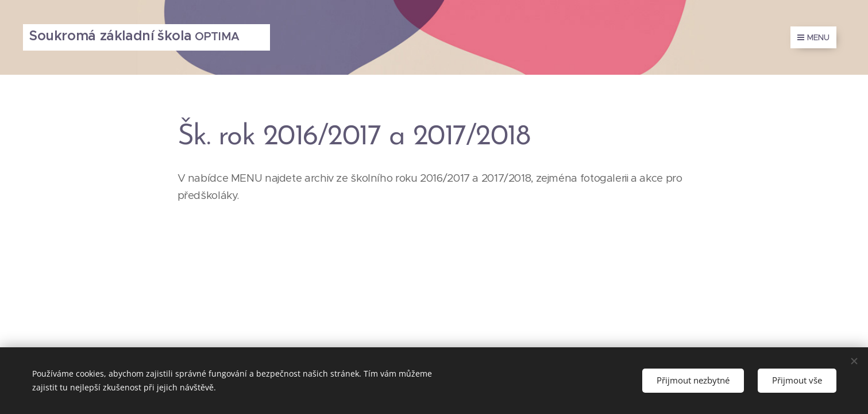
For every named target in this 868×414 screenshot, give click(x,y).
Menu (813, 37)
